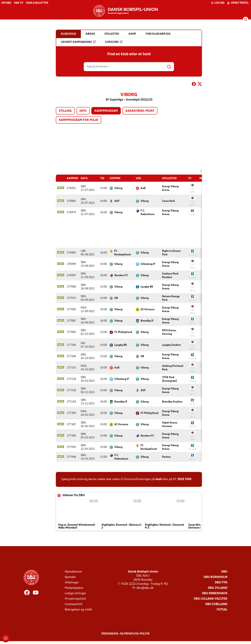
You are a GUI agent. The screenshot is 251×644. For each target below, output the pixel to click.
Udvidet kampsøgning (78, 42)
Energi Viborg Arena (170, 188)
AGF (117, 201)
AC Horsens (147, 310)
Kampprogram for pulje (79, 120)
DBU (224, 572)
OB (116, 298)
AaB (143, 188)
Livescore (114, 42)
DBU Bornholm (215, 577)
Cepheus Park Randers (170, 276)
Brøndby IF (147, 321)
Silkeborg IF (148, 264)
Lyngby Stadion (171, 345)
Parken (166, 457)
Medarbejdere (74, 588)
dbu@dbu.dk (145, 588)
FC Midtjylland (123, 332)
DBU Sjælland (216, 604)
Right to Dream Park (171, 253)
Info (83, 111)
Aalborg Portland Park (173, 368)
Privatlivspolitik (75, 599)
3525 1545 (184, 479)
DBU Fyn (221, 583)
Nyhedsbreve (73, 572)
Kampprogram (106, 111)
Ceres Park (168, 201)
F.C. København (147, 213)
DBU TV (19, 3)
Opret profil (238, 3)
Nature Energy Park (171, 298)
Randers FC (121, 276)
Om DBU (6, 3)
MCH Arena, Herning (169, 332)
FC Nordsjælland (122, 253)
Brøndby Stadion (172, 402)
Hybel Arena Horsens (170, 425)
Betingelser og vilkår (78, 610)
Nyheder (70, 577)
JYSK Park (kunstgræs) (169, 379)
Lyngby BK (147, 287)
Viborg (118, 188)
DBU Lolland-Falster (211, 599)
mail (158, 479)
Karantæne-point (140, 111)
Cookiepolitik (74, 604)
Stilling (65, 111)
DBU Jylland (218, 588)
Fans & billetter (37, 3)
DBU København (215, 593)
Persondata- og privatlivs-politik (125, 634)
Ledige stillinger (76, 593)
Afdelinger (72, 583)
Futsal (222, 610)
